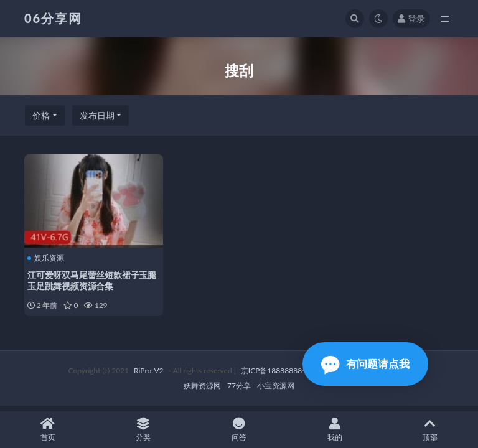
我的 (335, 430)
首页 (48, 430)
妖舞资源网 (202, 385)
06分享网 (53, 18)
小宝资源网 (276, 385)
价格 (41, 115)
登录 (411, 18)
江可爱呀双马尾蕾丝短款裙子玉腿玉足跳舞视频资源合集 (92, 280)
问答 (239, 430)
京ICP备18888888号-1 (279, 371)
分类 (144, 430)
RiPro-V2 (148, 371)
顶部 (430, 430)
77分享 (239, 385)
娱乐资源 (46, 258)
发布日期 (97, 115)
